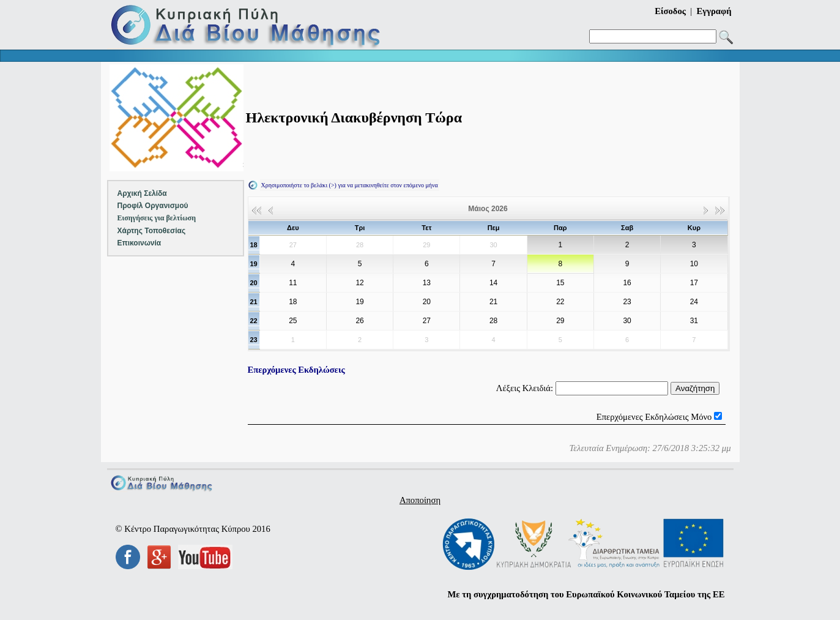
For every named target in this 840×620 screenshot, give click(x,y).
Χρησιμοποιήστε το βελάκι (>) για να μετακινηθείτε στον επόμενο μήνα (350, 185)
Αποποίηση (420, 500)
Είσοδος (670, 11)
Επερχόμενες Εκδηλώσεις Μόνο (654, 417)
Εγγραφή (714, 11)
